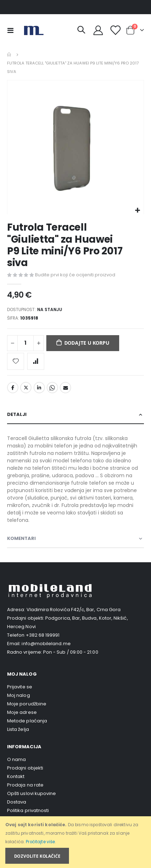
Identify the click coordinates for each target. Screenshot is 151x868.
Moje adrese (22, 712)
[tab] (75, 415)
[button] (137, 211)
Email (65, 388)
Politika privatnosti (28, 810)
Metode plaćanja (27, 721)
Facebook (13, 388)
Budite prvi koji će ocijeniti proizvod (75, 275)
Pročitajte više (40, 842)
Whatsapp (52, 388)
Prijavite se (20, 687)
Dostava (17, 802)
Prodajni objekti (25, 768)
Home (10, 55)
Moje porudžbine (27, 704)
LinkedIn (39, 388)
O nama (16, 759)
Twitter (26, 388)
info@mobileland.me (46, 644)
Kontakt (16, 776)
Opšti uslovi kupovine (31, 793)
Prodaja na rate (25, 785)
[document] (76, 842)
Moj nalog (19, 695)
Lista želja (18, 729)
